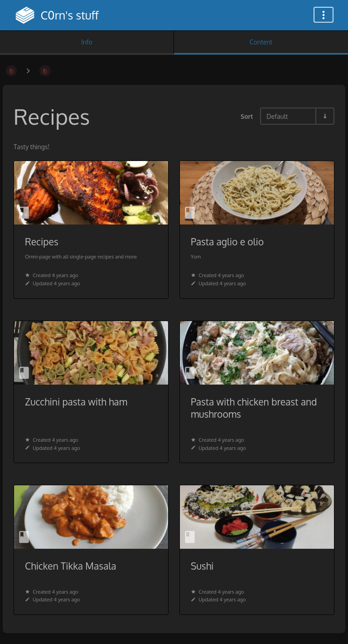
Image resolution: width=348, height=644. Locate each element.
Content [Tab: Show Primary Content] (261, 42)
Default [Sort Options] (277, 116)
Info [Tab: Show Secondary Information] (87, 42)
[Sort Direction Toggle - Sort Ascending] (324, 116)
